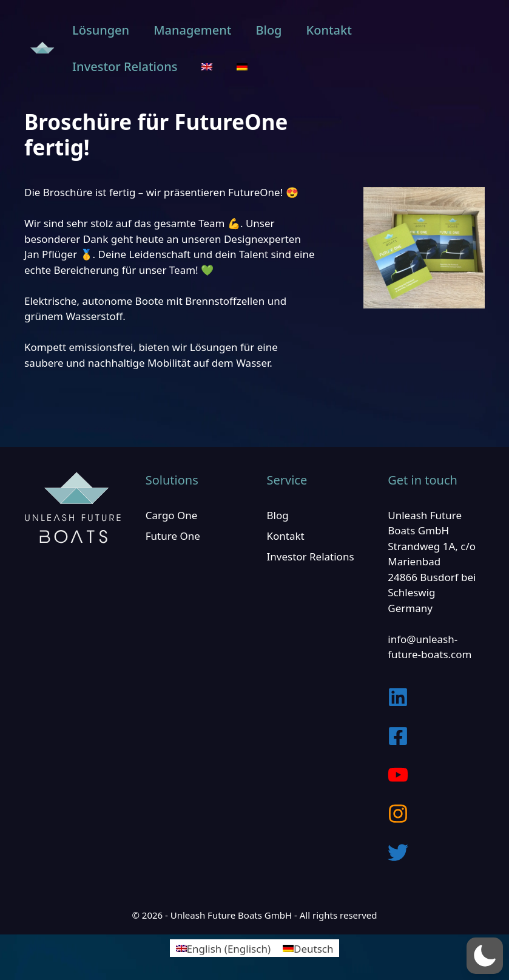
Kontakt (329, 30)
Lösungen (101, 30)
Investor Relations (125, 66)
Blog (268, 30)
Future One (173, 536)
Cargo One (172, 515)
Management (192, 30)
